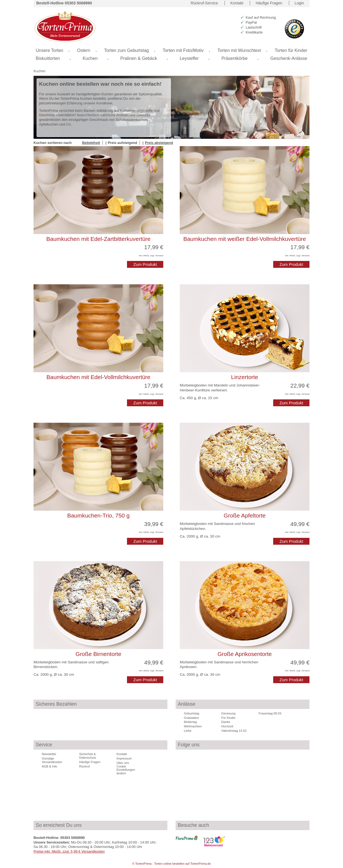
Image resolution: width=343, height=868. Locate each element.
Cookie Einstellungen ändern (126, 770)
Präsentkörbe (235, 58)
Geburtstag (191, 713)
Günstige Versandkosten (52, 760)
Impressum (124, 758)
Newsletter (49, 754)
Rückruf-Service (204, 3)
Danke (226, 722)
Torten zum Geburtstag (127, 50)
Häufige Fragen (269, 3)
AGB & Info (49, 766)
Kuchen (39, 71)
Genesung (228, 713)
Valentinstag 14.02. (234, 731)
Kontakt (237, 3)
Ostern (84, 50)
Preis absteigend (159, 143)
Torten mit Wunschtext (239, 50)
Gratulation (191, 718)
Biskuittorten (48, 58)
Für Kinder (228, 718)
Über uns (123, 763)
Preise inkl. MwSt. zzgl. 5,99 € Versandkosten (69, 851)
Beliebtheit (91, 143)
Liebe (188, 731)
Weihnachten (193, 726)
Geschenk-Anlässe (289, 58)
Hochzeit (227, 726)
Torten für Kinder (291, 50)
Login (299, 3)
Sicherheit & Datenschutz (88, 756)
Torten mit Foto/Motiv (183, 50)
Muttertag (190, 722)
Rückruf (85, 766)
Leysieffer (189, 58)
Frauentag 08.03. (270, 713)
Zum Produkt (145, 264)
